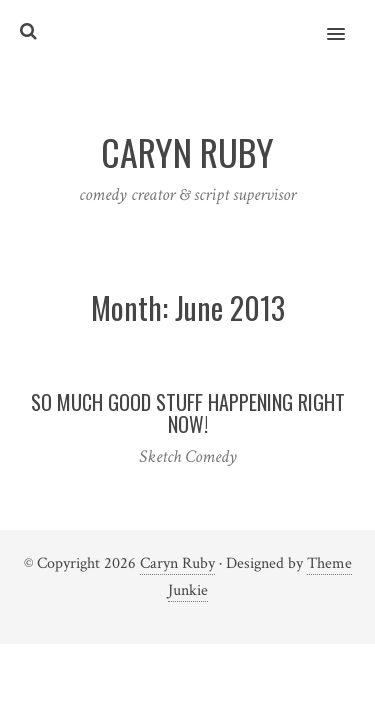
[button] (347, 21)
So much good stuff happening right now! (188, 413)
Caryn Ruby (177, 563)
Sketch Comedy (188, 456)
